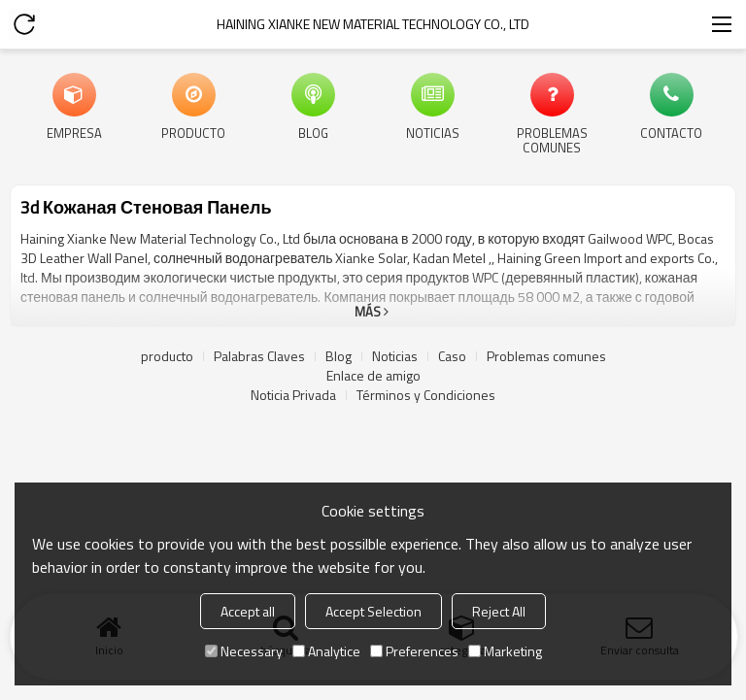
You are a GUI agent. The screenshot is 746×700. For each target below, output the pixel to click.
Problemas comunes (552, 139)
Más (368, 312)
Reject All (499, 611)
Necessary (244, 651)
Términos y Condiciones (426, 395)
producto (193, 132)
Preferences (414, 651)
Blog (313, 132)
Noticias (433, 132)
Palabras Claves (259, 356)
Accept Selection (373, 611)
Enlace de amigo (373, 376)
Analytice (326, 651)
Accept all (248, 611)
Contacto (671, 132)
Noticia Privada (293, 395)
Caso (452, 356)
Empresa (74, 132)
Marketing (505, 651)
